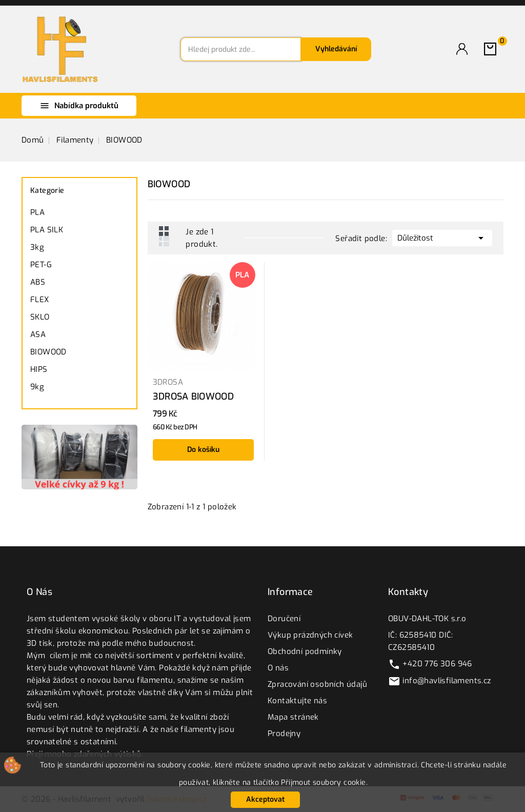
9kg (37, 387)
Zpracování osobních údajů (317, 684)
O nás (278, 668)
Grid (164, 231)
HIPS (39, 369)
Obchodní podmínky (305, 651)
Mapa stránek (293, 717)
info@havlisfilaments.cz (447, 681)
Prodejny (284, 734)
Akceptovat (265, 799)
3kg (37, 247)
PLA (37, 212)
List (164, 241)
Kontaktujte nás (297, 701)
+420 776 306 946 (437, 664)
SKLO (40, 317)
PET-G (41, 265)
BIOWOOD (48, 352)
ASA (38, 334)
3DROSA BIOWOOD (193, 397)
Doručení (284, 619)
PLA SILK (47, 230)
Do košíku (203, 450)
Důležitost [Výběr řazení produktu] (442, 237)
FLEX (40, 300)
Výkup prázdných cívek (310, 635)
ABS (38, 282)
